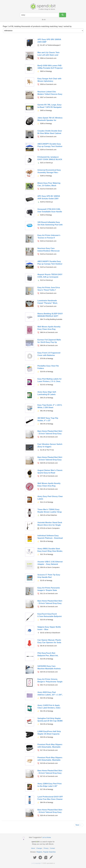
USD (44, 20)
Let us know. (47, 837)
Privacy (46, 848)
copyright (36, 863)
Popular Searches (49, 852)
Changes (39, 848)
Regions (39, 852)
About (33, 848)
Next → (79, 825)
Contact (52, 848)
